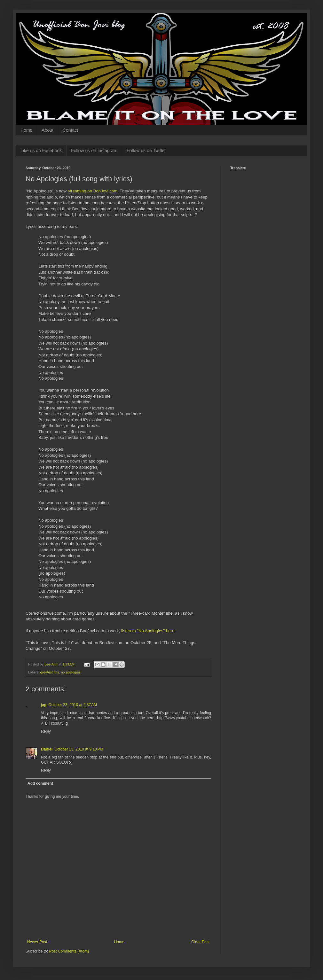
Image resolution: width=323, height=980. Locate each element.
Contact (70, 130)
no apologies (71, 672)
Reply (46, 731)
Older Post (200, 942)
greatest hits (50, 672)
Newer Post (37, 942)
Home (26, 130)
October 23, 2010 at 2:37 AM (73, 705)
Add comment (40, 783)
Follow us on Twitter (146, 151)
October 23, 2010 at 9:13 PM (79, 749)
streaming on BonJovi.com (93, 191)
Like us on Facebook (41, 151)
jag (44, 705)
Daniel (47, 749)
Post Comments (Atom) (69, 951)
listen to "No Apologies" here (148, 631)
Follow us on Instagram (94, 151)
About (47, 130)
